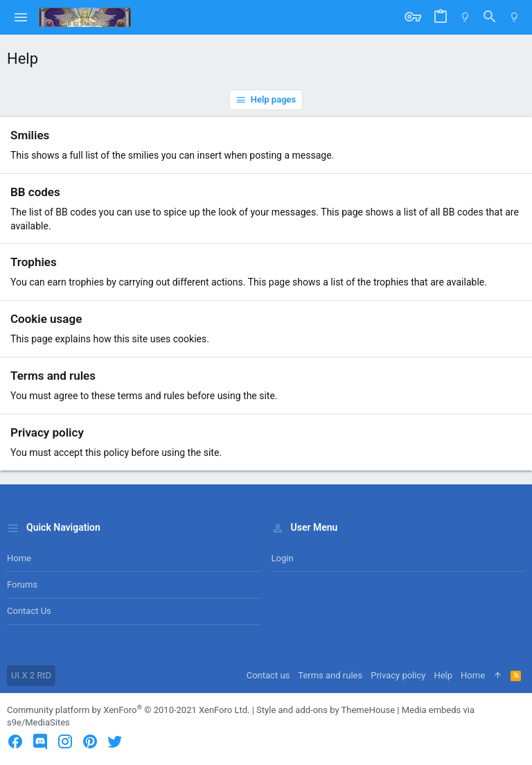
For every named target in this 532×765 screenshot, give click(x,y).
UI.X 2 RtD (31, 675)
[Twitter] (115, 742)
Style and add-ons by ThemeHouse (326, 710)
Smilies (30, 135)
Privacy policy (47, 432)
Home (19, 558)
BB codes (35, 192)
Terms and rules (53, 376)
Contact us (29, 611)
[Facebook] (15, 742)
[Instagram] (65, 742)
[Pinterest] (90, 742)
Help (443, 675)
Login (283, 558)
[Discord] (40, 742)
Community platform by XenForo (128, 710)
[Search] (490, 17)
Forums (22, 584)
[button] (21, 17)
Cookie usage (46, 319)
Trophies (34, 262)
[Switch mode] (465, 17)
